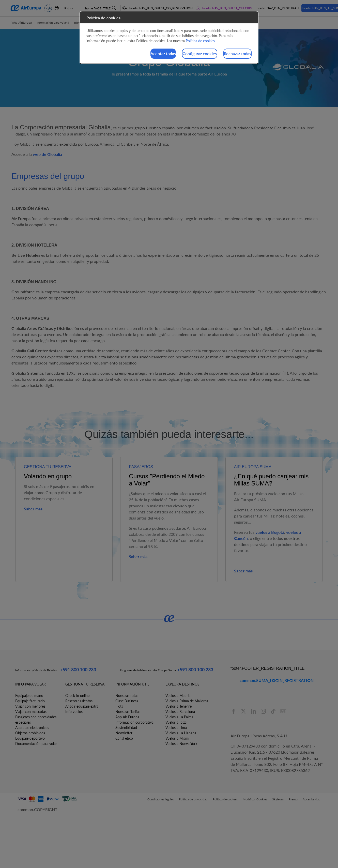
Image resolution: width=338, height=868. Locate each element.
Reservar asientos (79, 701)
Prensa (293, 799)
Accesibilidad (312, 799)
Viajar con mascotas (31, 712)
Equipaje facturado (30, 701)
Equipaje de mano (29, 696)
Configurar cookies (181, 54)
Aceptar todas (131, 54)
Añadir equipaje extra (82, 706)
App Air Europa (127, 717)
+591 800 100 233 (78, 669)
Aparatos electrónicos (32, 728)
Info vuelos (74, 712)
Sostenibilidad (126, 728)
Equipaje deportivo (30, 738)
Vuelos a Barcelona (180, 712)
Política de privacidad (193, 799)
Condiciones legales (161, 799)
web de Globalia (47, 154)
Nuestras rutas (127, 696)
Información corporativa (134, 722)
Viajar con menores (30, 706)
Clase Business (127, 701)
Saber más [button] (33, 509)
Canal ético (124, 738)
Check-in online (77, 696)
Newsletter (124, 733)
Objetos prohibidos (30, 733)
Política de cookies (225, 799)
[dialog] (169, 39)
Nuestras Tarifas (128, 712)
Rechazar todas (231, 54)
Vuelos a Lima (176, 728)
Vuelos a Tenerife (179, 706)
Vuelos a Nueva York (181, 744)
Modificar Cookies (255, 799)
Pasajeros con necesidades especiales (36, 720)
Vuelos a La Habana (181, 733)
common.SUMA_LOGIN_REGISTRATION (277, 680)
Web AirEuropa (22, 22)
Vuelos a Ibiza (176, 722)
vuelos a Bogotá (270, 532)
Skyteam (278, 799)
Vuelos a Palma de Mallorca (187, 701)
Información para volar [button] (53, 22)
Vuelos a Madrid (178, 696)
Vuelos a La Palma (179, 717)
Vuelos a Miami (177, 738)
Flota (119, 706)
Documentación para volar (36, 744)
